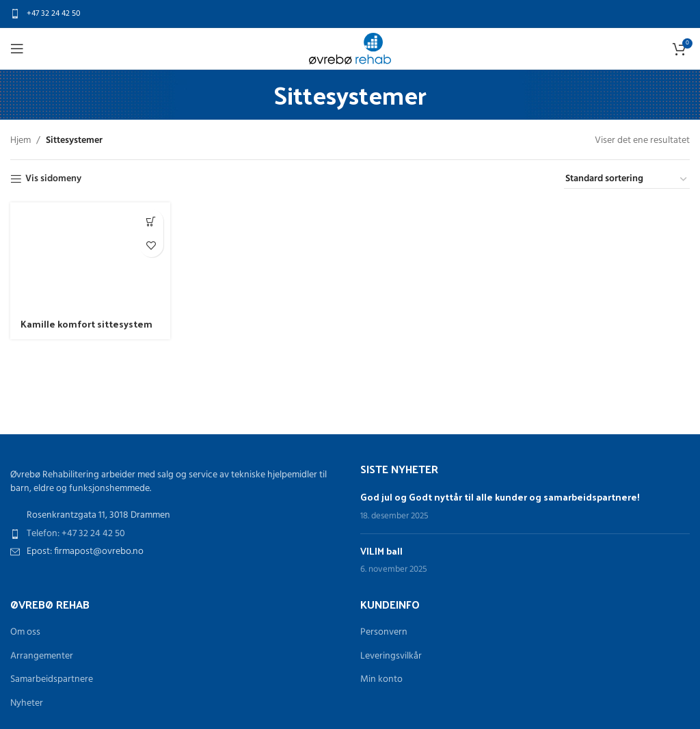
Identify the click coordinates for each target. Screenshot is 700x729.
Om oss (25, 633)
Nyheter (27, 704)
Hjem (21, 141)
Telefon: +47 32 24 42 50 (76, 534)
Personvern (384, 633)
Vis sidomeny (53, 180)
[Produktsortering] (627, 180)
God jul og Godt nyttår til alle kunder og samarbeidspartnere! (500, 497)
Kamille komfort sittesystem (86, 324)
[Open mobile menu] (17, 49)
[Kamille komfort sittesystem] (90, 256)
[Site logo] (350, 49)
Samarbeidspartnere (52, 680)
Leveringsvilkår (391, 657)
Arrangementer (42, 657)
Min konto (381, 680)
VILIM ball (381, 551)
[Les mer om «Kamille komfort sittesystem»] (151, 221)
